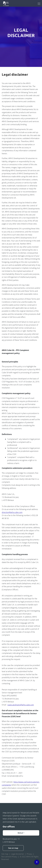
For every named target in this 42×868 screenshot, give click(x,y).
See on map (13, 848)
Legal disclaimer (18, 854)
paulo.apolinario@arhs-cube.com (21, 705)
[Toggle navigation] (39, 4)
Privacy (29, 854)
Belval (20, 833)
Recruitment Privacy (9, 857)
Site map (5, 854)
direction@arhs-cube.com (12, 512)
